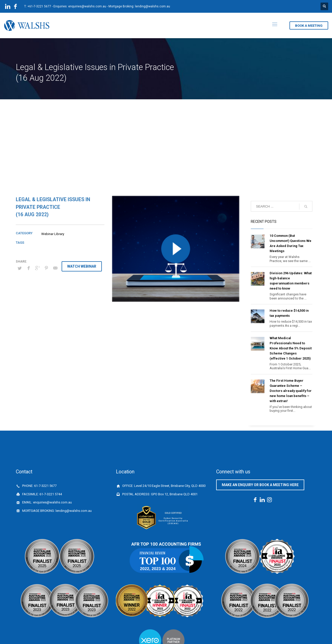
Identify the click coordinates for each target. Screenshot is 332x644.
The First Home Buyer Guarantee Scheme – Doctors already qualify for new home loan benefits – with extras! (291, 391)
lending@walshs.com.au (153, 6)
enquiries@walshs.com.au (87, 6)
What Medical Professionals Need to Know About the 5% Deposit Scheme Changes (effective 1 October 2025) (291, 348)
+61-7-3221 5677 (39, 6)
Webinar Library (53, 234)
